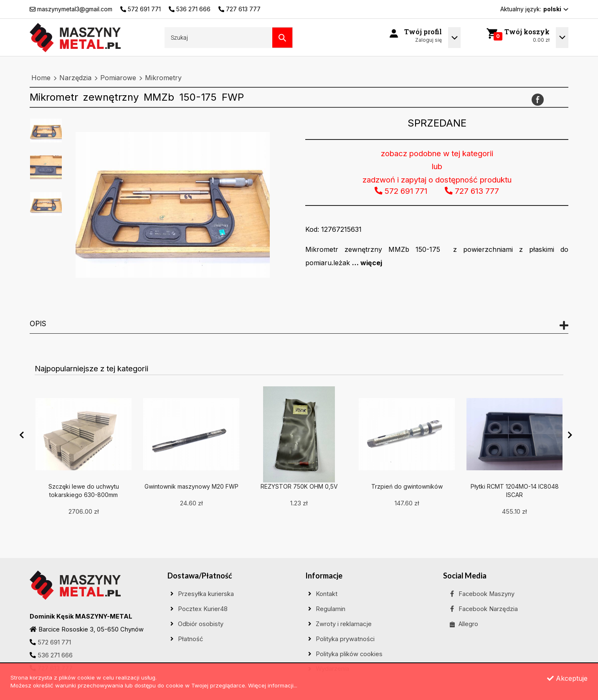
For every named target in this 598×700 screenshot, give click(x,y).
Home (41, 78)
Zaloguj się (428, 40)
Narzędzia (75, 78)
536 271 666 (55, 655)
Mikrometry (163, 78)
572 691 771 (54, 642)
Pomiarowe (118, 78)
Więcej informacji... (273, 685)
